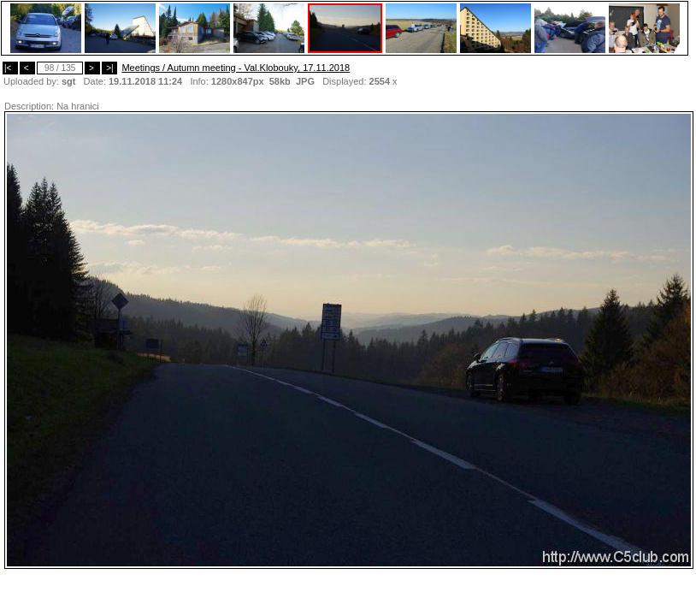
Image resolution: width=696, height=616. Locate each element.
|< (10, 68)
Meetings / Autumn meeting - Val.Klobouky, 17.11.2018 (236, 68)
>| (109, 68)
